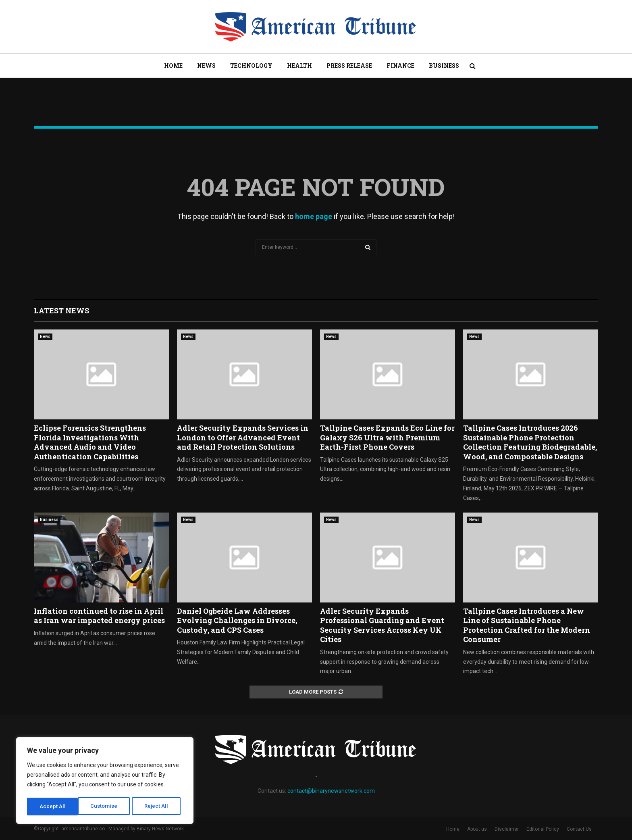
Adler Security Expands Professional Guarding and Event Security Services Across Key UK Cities (382, 625)
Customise (53, 807)
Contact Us (579, 829)
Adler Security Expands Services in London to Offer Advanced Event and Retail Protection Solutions (243, 437)
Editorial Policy (543, 829)
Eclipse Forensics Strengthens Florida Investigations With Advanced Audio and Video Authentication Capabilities (90, 442)
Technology (251, 66)
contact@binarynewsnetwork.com (331, 791)
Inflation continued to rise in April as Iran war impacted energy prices (99, 616)
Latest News (61, 311)
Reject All (106, 807)
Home (173, 66)
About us (477, 829)
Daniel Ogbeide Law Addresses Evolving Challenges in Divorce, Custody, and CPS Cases (237, 620)
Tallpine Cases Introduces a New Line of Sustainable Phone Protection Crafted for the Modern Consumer (527, 625)
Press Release (349, 66)
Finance (400, 66)
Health (299, 66)
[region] (105, 782)
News (206, 66)
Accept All (158, 807)
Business (444, 66)
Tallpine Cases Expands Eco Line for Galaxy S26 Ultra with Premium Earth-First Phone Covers (387, 437)
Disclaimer (507, 829)
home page (314, 216)
